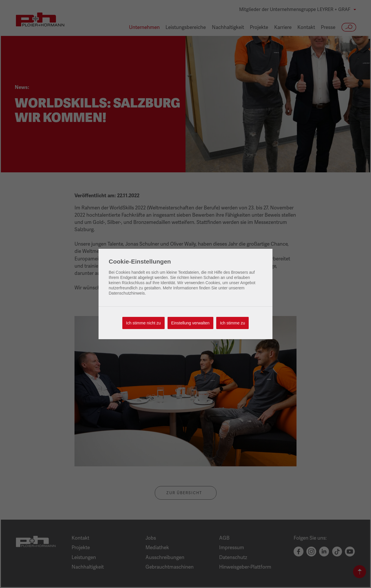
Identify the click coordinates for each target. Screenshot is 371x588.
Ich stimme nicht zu (143, 323)
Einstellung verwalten (190, 323)
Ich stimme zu (232, 323)
